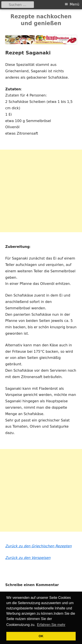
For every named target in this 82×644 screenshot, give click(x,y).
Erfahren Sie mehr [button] (51, 625)
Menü (75, 4)
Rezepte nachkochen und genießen (41, 20)
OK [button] (41, 636)
